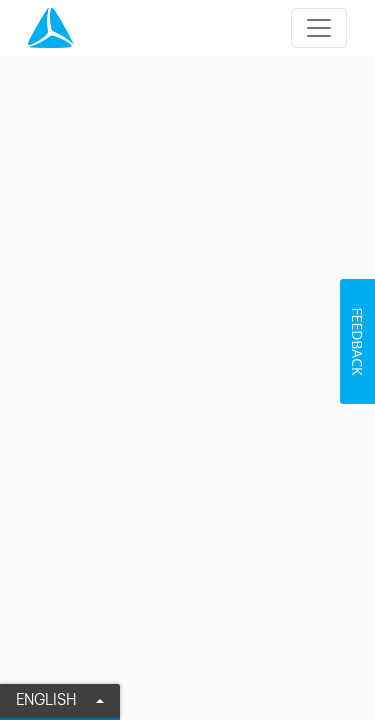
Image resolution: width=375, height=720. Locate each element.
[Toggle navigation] (319, 28)
